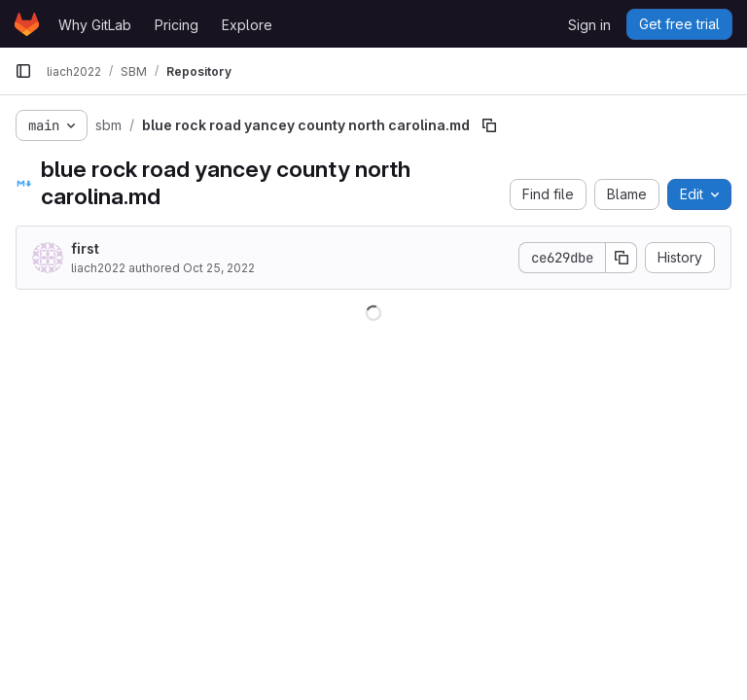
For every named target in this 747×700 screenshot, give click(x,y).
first (85, 248)
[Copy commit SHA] (622, 258)
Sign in (589, 25)
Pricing (177, 25)
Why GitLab (95, 25)
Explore (247, 25)
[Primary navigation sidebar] (23, 71)
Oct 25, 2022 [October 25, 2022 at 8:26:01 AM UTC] (219, 268)
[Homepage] (27, 24)
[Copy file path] (489, 125)
